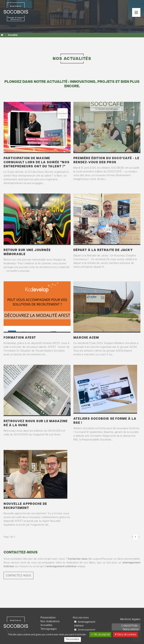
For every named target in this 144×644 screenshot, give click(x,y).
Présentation (48, 618)
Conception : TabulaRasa (130, 628)
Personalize (73, 639)
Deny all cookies (125, 635)
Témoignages (49, 629)
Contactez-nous (19, 576)
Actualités (46, 625)
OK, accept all (100, 635)
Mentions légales (130, 619)
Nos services (81, 618)
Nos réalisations (50, 622)
